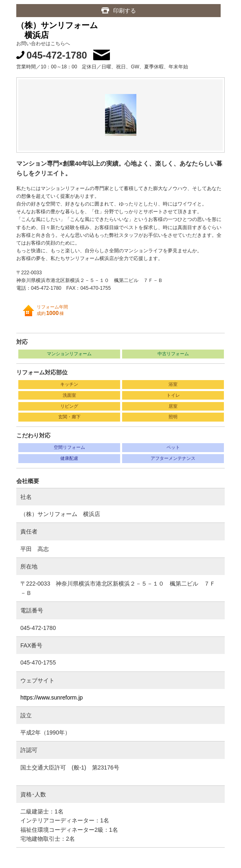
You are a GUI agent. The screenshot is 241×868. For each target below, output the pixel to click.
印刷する (125, 11)
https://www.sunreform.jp (51, 697)
